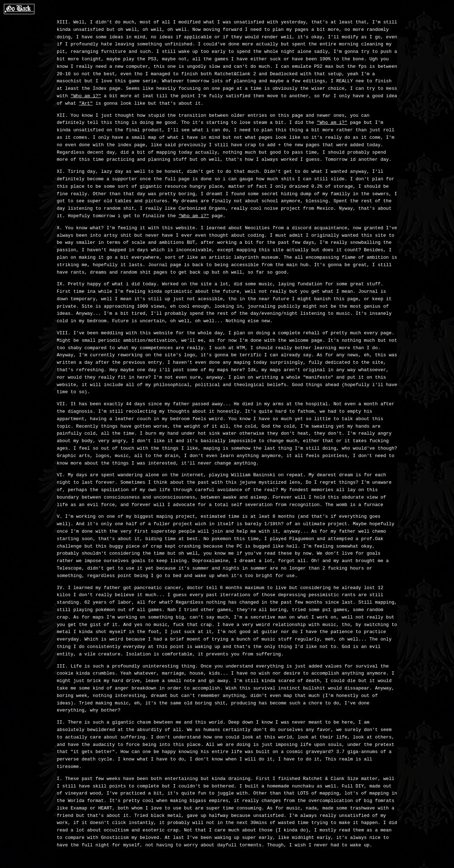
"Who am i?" (86, 96)
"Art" (86, 104)
